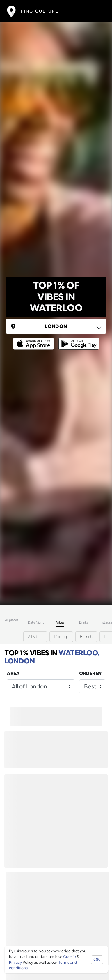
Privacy (15, 962)
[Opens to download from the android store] (78, 339)
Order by (90, 673)
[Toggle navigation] (96, 11)
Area (13, 673)
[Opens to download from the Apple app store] (35, 339)
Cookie (70, 957)
